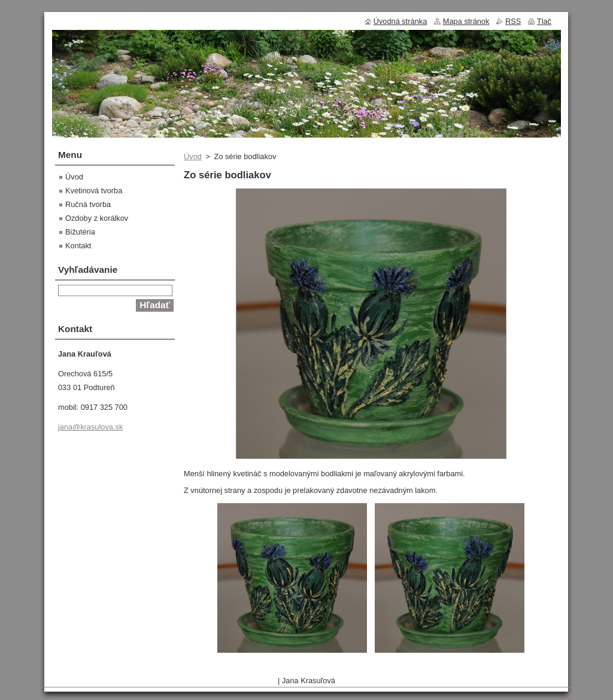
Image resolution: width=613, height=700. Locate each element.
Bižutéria (80, 232)
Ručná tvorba (88, 204)
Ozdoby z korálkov (97, 218)
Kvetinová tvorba (94, 191)
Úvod (193, 156)
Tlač (544, 21)
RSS (513, 21)
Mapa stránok (466, 21)
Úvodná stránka (400, 21)
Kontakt (78, 246)
